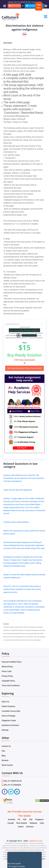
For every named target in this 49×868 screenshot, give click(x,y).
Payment (42, 859)
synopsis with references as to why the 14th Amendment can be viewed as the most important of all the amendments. (24, 478)
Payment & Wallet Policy (12, 662)
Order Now (39, 6)
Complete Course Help (11, 711)
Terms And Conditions (11, 686)
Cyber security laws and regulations (18, 490)
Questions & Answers (10, 725)
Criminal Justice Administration (16, 522)
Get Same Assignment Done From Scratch (25, 368)
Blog (4, 756)
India (42, 823)
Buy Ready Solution (24, 355)
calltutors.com (36, 841)
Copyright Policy (8, 681)
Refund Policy (7, 667)
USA (25, 819)
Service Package (8, 716)
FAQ (3, 751)
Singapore (39, 819)
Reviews (5, 760)
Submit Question (8, 706)
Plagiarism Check (9, 721)
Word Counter (7, 765)
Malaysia (33, 823)
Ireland (21, 827)
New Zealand (22, 823)
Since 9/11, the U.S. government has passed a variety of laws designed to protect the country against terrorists (22, 589)
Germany (30, 827)
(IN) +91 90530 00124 (12, 781)
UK (19, 819)
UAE (31, 819)
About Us (5, 702)
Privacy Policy (7, 676)
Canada (11, 823)
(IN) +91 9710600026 (11, 785)
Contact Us (6, 746)
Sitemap (5, 730)
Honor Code (7, 671)
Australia (11, 819)
